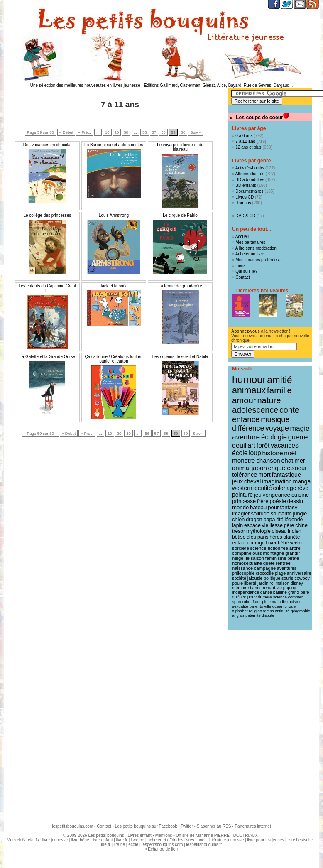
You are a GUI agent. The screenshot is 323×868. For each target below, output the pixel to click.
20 (117, 132)
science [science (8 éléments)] (280, 597)
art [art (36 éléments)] (251, 445)
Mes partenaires (250, 242)
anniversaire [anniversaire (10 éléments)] (299, 573)
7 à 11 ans (245, 141)
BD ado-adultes (250, 180)
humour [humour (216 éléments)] (249, 379)
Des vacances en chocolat (48, 145)
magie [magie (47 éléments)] (300, 428)
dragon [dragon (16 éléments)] (254, 520)
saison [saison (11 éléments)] (257, 558)
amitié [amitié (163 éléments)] (279, 380)
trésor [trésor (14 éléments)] (239, 531)
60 (183, 132)
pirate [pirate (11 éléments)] (293, 558)
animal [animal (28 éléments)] (241, 468)
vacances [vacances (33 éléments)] (285, 445)
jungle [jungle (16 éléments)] (300, 514)
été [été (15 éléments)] (280, 520)
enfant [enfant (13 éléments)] (239, 543)
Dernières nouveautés (262, 291)
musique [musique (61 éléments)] (275, 419)
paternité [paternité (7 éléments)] (253, 615)
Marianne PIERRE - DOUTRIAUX (226, 835)
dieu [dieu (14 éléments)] (251, 537)
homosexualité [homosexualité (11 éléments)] (247, 563)
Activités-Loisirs (250, 168)
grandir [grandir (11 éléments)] (292, 553)
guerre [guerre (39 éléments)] (298, 437)
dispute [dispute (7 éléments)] (268, 615)
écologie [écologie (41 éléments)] (274, 437)
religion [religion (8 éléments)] (256, 611)
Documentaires (249, 191)
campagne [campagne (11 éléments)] (265, 568)
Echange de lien (163, 849)
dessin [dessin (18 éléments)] (295, 501)
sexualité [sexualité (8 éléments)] (240, 606)
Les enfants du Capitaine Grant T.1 (47, 288)
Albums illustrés (250, 174)
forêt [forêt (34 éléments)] (263, 445)
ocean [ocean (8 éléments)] (278, 606)
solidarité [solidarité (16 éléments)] (281, 514)
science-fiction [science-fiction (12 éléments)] (265, 548)
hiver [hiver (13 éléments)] (271, 543)
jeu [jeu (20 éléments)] (258, 495)
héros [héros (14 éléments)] (276, 537)
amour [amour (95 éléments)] (244, 400)
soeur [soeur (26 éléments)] (299, 468)
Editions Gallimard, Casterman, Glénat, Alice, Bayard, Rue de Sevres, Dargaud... (219, 85)
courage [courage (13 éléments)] (256, 543)
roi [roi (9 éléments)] (272, 583)
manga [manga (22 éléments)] (302, 481)
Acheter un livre (250, 254)
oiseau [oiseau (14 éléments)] (279, 531)
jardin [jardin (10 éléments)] (263, 583)
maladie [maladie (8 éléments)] (279, 602)
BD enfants (246, 185)
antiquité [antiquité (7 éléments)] (282, 611)
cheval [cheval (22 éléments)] (252, 481)
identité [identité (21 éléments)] (263, 488)
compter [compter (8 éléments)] (296, 597)
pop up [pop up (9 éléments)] (290, 588)
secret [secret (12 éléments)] (296, 543)
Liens (240, 266)
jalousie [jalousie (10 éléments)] (255, 578)
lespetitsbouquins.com (72, 826)
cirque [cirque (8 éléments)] (290, 606)
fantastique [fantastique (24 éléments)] (286, 475)
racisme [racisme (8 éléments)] (294, 602)
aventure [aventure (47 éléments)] (246, 437)
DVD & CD (245, 216)
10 (107, 132)
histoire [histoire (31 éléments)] (272, 453)
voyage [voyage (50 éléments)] (277, 428)
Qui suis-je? (246, 271)
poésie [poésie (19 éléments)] (278, 501)
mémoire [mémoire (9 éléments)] (240, 588)
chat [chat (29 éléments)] (288, 460)
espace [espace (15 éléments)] (252, 525)
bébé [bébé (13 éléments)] (283, 543)
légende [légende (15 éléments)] (294, 520)
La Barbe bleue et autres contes (114, 145)
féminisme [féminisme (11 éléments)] (276, 558)
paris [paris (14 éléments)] (263, 537)
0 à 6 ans (244, 136)
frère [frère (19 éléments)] (263, 501)
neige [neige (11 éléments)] (238, 558)
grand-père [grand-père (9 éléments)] (299, 592)
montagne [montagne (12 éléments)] (273, 553)
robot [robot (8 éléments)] (247, 602)
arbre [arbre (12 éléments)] (295, 548)
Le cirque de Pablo (180, 215)
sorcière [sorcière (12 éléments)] (241, 548)
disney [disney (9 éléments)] (297, 583)
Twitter (187, 826)
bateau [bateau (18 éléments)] (258, 507)
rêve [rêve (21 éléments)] (303, 488)
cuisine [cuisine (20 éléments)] (300, 495)
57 (154, 132)
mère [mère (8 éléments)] (267, 597)
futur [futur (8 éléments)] (257, 602)
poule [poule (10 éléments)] (237, 583)
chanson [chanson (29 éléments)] (268, 460)
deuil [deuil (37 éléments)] (239, 445)
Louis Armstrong (114, 215)
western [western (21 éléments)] (242, 488)
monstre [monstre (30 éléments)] (243, 460)
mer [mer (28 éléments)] (300, 460)
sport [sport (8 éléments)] (237, 602)
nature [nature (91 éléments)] (269, 400)
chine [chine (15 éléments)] (301, 525)
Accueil (242, 237)
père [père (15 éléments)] (289, 525)
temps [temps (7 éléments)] (268, 611)
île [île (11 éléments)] (247, 558)
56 (145, 132)
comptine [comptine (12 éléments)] (242, 553)
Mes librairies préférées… (259, 260)
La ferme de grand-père (180, 286)
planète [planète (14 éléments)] (291, 537)
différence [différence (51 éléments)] (248, 428)
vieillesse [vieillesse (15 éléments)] (272, 525)
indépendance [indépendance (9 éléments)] (246, 592)
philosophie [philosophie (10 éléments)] (243, 573)
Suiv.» (196, 132)
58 (163, 132)
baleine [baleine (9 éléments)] (280, 592)
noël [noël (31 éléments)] (290, 453)
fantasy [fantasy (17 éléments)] (289, 507)
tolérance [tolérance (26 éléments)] (245, 475)
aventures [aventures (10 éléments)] (287, 568)
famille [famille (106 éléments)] (279, 390)
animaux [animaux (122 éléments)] (249, 390)
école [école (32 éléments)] (240, 453)
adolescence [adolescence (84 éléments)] (255, 410)
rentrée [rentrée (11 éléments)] (283, 563)
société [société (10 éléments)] (239, 578)
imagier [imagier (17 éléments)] (241, 514)
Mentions (164, 835)
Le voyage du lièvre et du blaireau (180, 147)
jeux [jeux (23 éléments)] (237, 481)
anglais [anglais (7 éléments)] (238, 615)
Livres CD (245, 197)
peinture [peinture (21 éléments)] (242, 495)
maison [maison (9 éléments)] (283, 583)
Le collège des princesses (47, 215)
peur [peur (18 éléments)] (273, 507)
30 (126, 132)
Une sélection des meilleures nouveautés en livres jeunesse (85, 85)
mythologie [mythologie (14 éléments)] (258, 531)
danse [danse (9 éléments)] (266, 592)
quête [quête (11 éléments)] (269, 563)
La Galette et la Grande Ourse (47, 357)
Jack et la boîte (114, 286)
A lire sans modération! (257, 248)
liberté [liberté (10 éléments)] (250, 583)
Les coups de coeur (259, 118)
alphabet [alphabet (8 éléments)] (240, 611)
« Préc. (84, 132)
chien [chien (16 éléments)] (238, 520)
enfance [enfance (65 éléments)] (246, 419)
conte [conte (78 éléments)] (289, 410)
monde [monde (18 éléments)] (240, 507)
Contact (242, 277)
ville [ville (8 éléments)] (268, 606)
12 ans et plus (248, 147)
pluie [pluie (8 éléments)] (266, 602)
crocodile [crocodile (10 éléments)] (265, 573)
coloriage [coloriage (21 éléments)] (284, 488)
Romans (243, 203)
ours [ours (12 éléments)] (257, 553)
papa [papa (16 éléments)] (269, 520)
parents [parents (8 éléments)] (256, 606)
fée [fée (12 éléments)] (285, 548)
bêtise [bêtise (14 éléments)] (239, 537)
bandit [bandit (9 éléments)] (256, 588)
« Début (66, 132)
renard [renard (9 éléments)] (269, 588)
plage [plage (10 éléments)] (280, 573)
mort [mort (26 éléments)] (264, 475)
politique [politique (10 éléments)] (272, 578)
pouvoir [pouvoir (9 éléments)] (254, 597)
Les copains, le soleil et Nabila (180, 357)
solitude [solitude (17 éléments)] (260, 514)
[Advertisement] (88, 723)
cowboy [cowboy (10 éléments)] (302, 578)
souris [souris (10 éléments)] (288, 578)
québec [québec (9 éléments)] (239, 597)
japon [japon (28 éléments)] (259, 468)
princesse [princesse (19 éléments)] (244, 501)
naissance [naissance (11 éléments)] (242, 568)
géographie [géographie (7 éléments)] (300, 611)
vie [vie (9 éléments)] (279, 588)
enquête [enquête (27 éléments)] (279, 468)
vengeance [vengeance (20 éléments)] (277, 495)
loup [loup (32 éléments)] (255, 453)
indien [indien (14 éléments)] (295, 531)
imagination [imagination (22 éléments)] (277, 481)
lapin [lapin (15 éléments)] (237, 525)
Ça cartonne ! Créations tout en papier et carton (114, 359)
